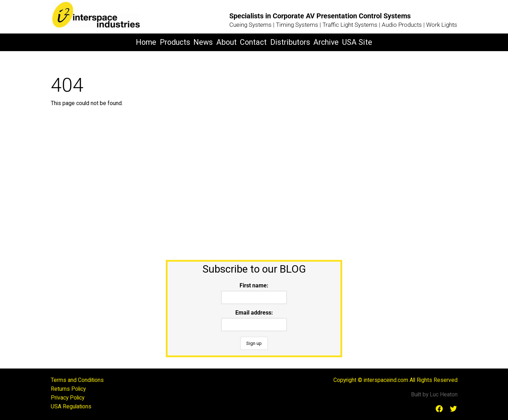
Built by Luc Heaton (434, 394)
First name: (254, 285)
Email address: (254, 313)
